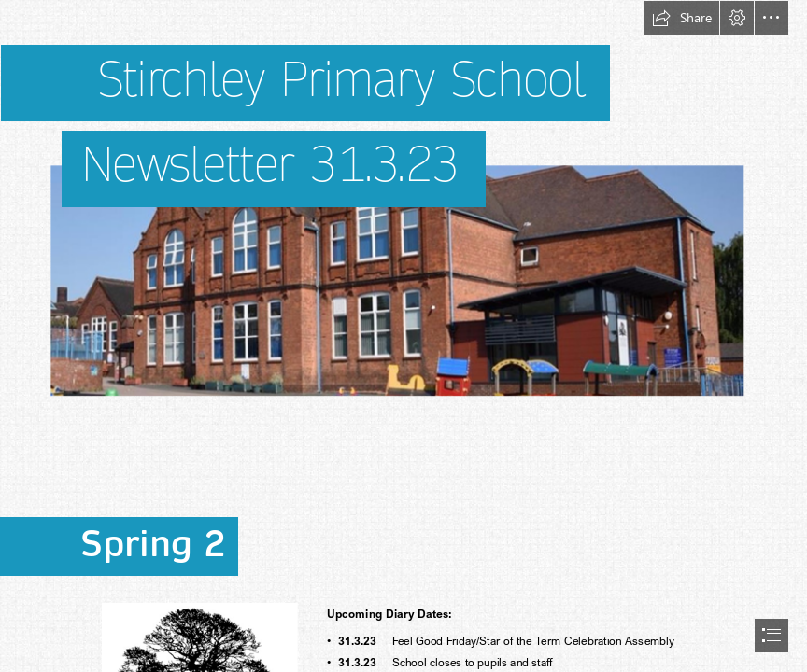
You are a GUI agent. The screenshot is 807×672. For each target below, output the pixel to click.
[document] (403, 336)
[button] (682, 18)
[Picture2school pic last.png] (403, 227)
